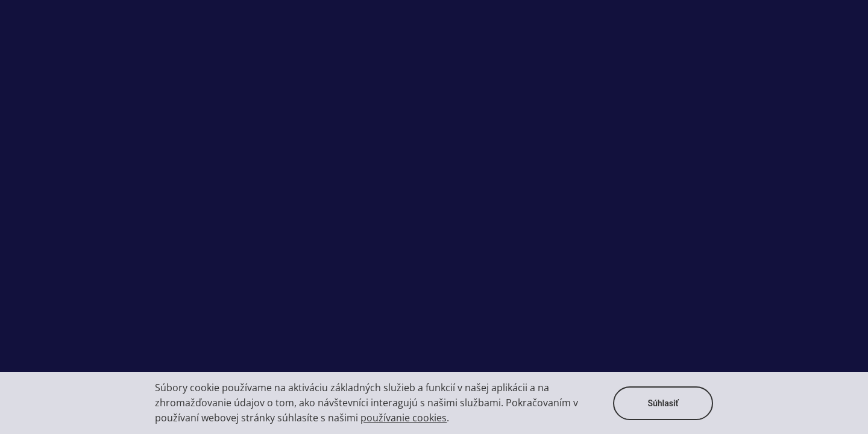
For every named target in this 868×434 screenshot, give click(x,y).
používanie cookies (404, 418)
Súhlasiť (663, 403)
